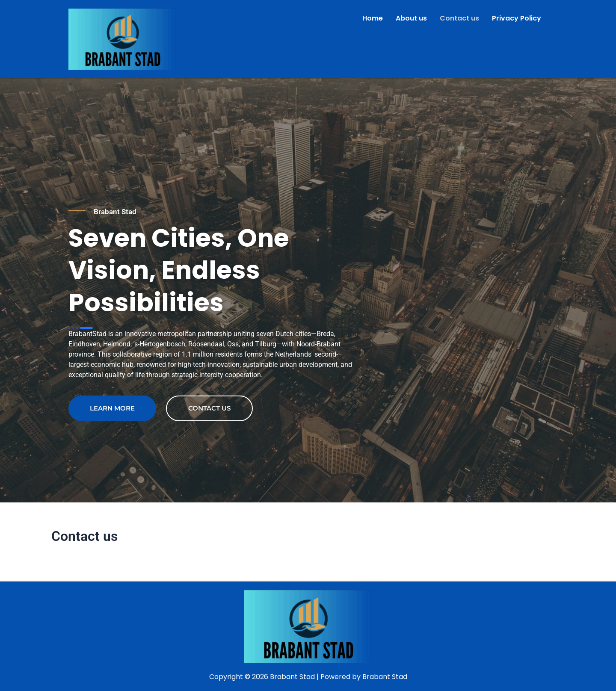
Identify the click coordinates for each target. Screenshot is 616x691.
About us (411, 18)
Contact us (459, 18)
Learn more (112, 408)
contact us (209, 408)
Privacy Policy (517, 18)
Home (373, 18)
